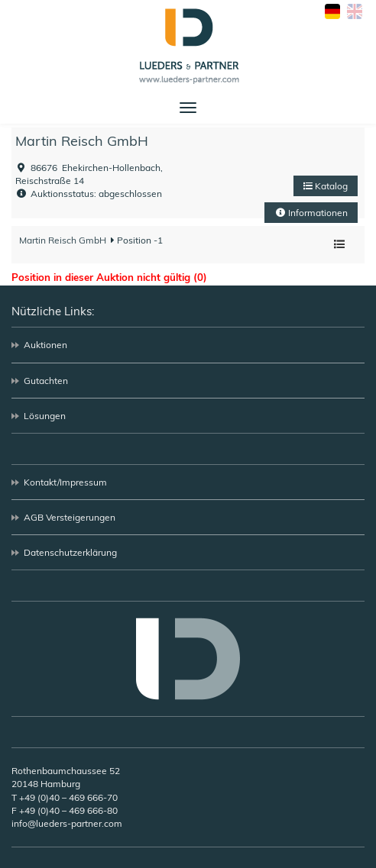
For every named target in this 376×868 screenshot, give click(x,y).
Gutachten (46, 381)
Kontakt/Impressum (65, 482)
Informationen (311, 213)
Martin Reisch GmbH (82, 141)
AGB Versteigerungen (70, 517)
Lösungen (45, 416)
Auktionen (45, 345)
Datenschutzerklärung (70, 552)
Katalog (326, 186)
